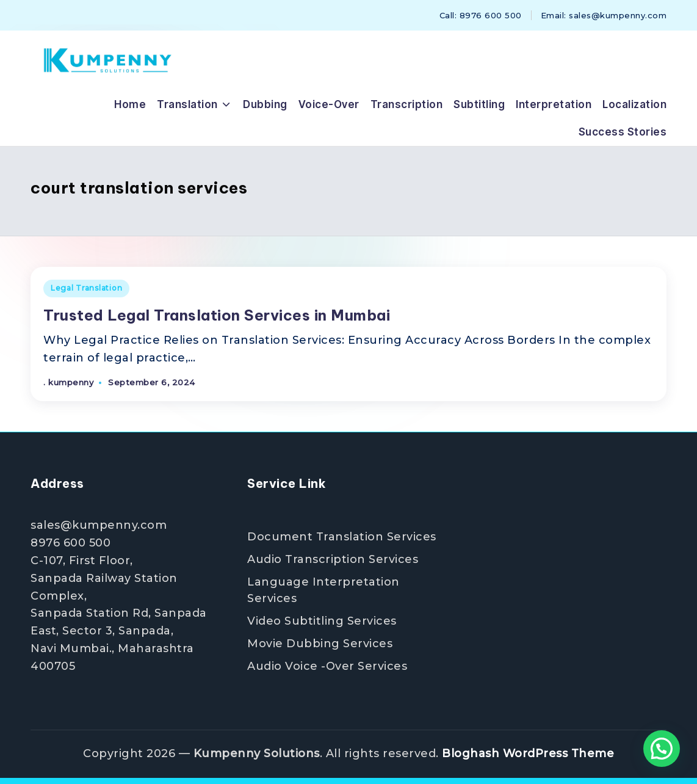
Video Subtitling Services (322, 621)
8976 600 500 (70, 543)
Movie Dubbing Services (320, 644)
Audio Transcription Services (333, 559)
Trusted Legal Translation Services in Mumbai (217, 315)
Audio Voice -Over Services (327, 666)
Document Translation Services (342, 537)
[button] (662, 749)
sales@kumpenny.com (99, 525)
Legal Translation (86, 288)
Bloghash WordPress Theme (528, 753)
